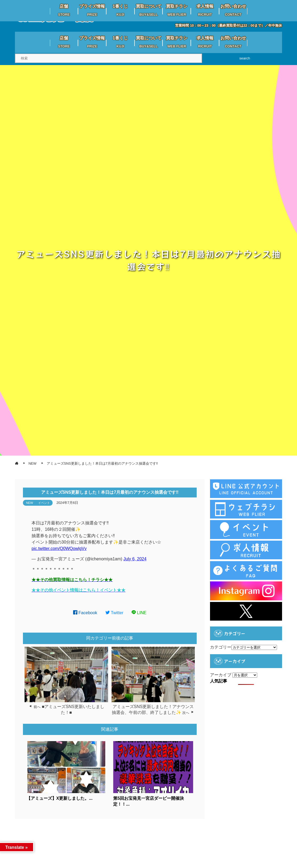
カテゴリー (221, 647)
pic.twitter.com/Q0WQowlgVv (59, 548)
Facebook (85, 613)
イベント (44, 503)
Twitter (114, 613)
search (245, 58)
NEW (30, 503)
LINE (139, 613)
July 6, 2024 (135, 559)
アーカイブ (221, 675)
